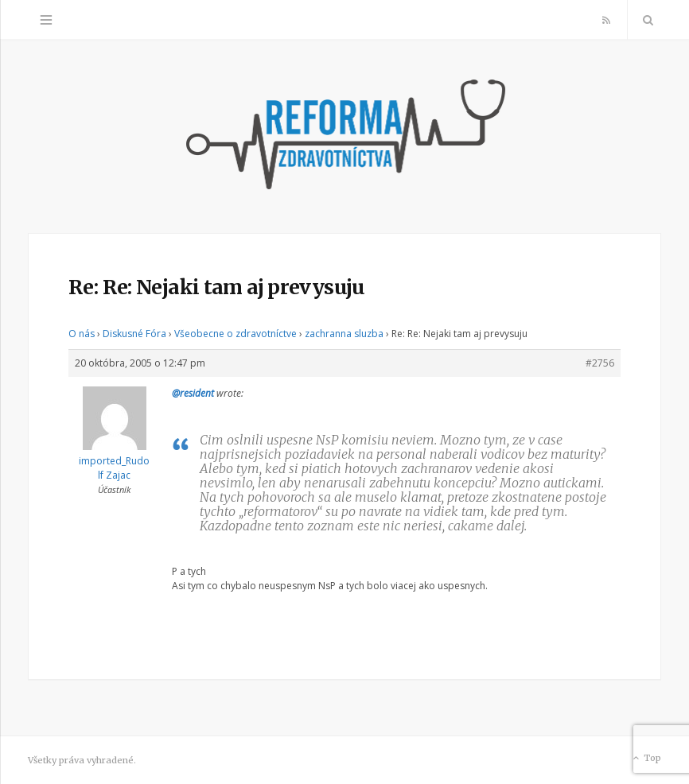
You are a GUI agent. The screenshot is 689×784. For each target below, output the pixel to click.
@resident (193, 393)
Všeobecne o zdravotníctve (236, 334)
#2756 (600, 363)
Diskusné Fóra (134, 334)
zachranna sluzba (344, 334)
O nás (82, 334)
